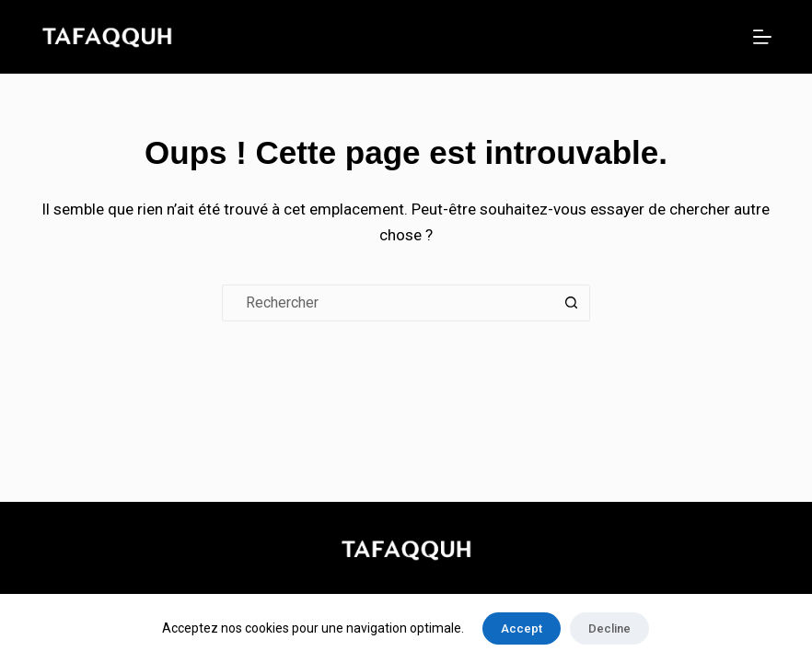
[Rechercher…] (388, 303)
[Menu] (762, 37)
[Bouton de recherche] (572, 303)
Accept (522, 628)
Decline (609, 628)
